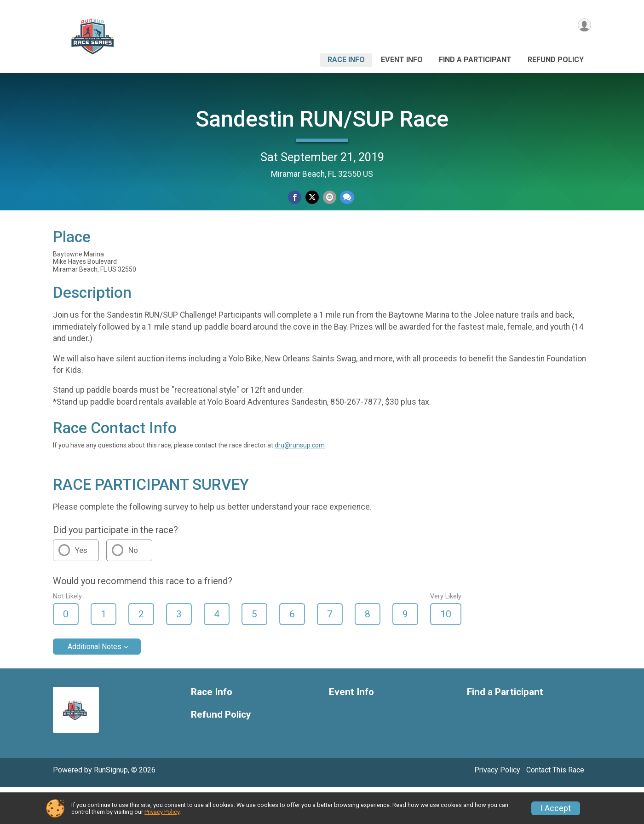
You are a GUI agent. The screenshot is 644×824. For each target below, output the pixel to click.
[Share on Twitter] (312, 198)
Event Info (402, 60)
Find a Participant (475, 60)
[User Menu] (583, 27)
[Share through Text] (345, 198)
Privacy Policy (162, 812)
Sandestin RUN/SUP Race (322, 119)
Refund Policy (556, 60)
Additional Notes (95, 684)
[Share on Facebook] (296, 198)
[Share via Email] (328, 198)
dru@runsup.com (300, 482)
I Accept (556, 808)
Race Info (346, 60)
